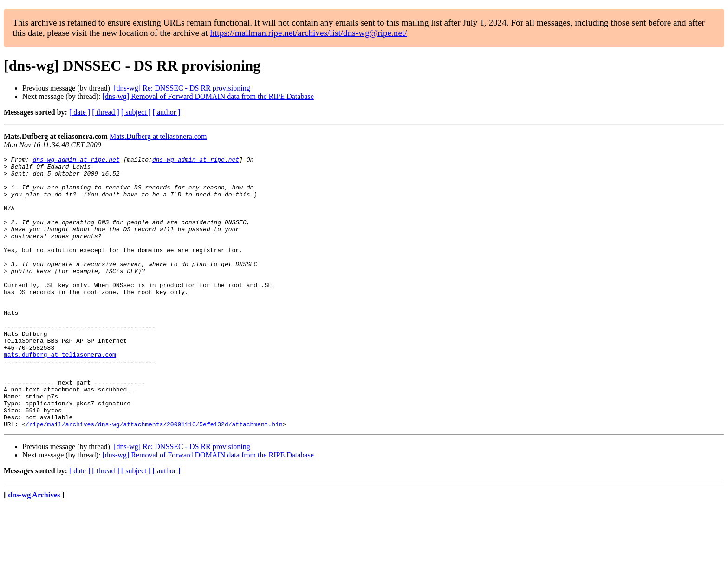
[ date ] (80, 112)
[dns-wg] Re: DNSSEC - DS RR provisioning (182, 88)
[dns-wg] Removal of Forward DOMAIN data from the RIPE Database (208, 96)
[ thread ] (106, 112)
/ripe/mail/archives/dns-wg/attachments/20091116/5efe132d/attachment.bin (154, 478)
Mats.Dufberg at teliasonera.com (158, 136)
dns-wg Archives (34, 549)
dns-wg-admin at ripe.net (76, 161)
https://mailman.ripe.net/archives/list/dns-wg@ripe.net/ (308, 33)
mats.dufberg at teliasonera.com (60, 395)
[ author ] (167, 112)
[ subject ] (136, 112)
